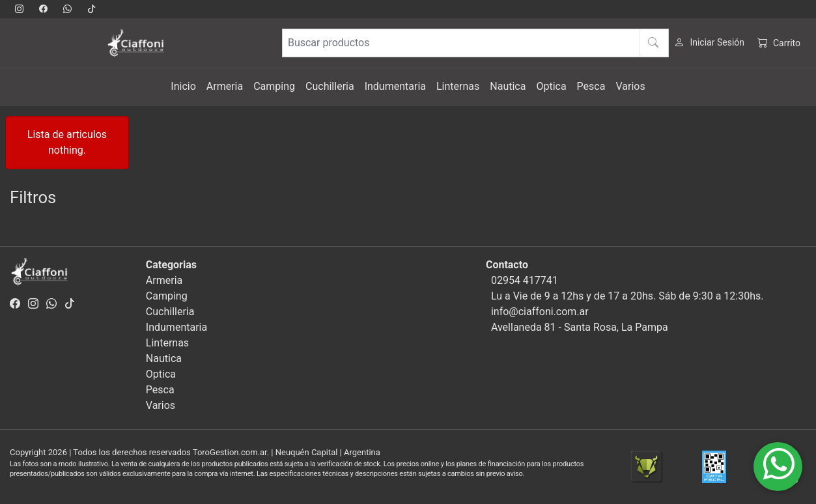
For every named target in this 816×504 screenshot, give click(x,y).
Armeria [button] (225, 86)
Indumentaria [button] (395, 86)
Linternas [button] (458, 86)
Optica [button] (551, 86)
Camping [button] (274, 86)
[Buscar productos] (476, 43)
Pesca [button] (591, 86)
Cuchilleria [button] (330, 86)
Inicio (183, 86)
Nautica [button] (508, 86)
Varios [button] (630, 86)
